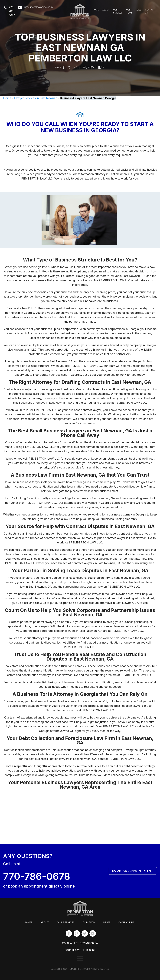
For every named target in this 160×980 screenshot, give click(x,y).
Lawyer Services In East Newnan (36, 98)
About (106, 10)
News (138, 10)
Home (96, 10)
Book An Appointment (124, 870)
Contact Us (150, 11)
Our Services (118, 11)
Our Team (129, 11)
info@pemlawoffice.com (38, 7)
